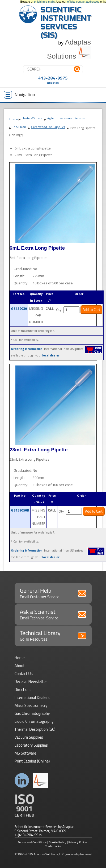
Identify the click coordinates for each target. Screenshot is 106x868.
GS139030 (19, 309)
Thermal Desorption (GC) (35, 729)
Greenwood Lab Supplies (48, 127)
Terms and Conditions (32, 842)
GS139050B (20, 510)
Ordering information (27, 349)
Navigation (20, 95)
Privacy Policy (78, 842)
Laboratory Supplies (31, 745)
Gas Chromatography (32, 713)
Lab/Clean (19, 127)
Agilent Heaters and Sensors (66, 118)
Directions (23, 689)
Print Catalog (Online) (32, 761)
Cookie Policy (58, 842)
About (20, 666)
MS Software (26, 753)
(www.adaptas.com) (78, 854)
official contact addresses (83, 2)
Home (14, 119)
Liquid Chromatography (34, 721)
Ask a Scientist (53, 614)
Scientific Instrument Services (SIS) (66, 22)
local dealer (51, 355)
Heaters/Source (32, 118)
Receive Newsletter (31, 682)
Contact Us (24, 674)
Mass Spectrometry (31, 705)
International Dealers (32, 697)
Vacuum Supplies (29, 737)
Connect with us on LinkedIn (22, 780)
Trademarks (53, 846)
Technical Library (53, 635)
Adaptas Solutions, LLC (49, 854)
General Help (53, 593)
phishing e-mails (44, 2)
